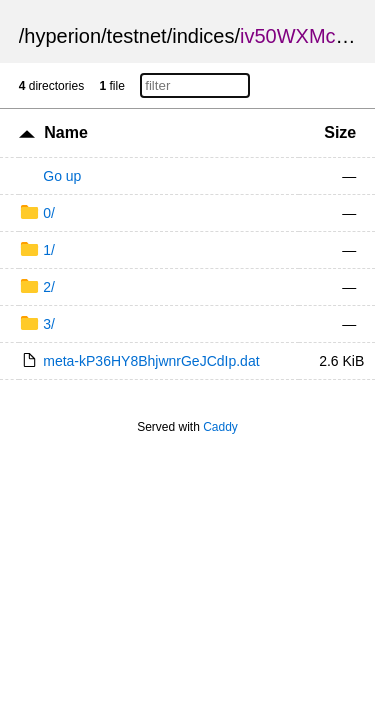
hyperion (62, 36)
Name (66, 132)
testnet (137, 36)
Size (340, 132)
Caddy (220, 427)
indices (203, 36)
